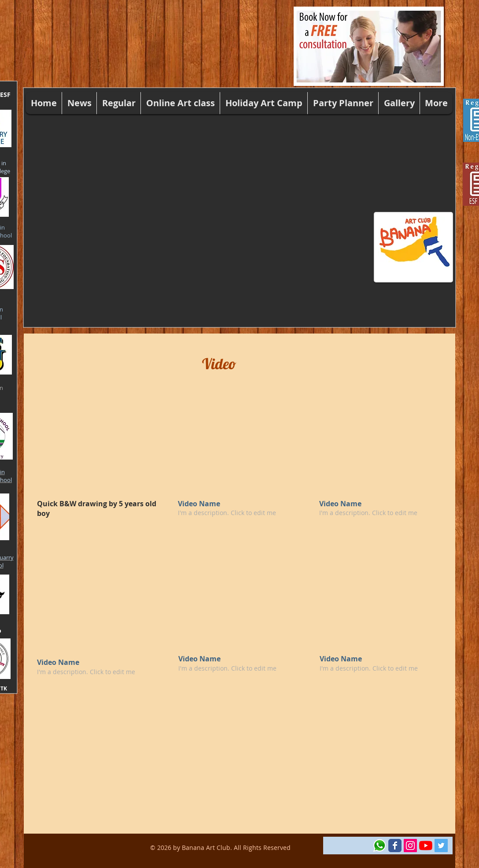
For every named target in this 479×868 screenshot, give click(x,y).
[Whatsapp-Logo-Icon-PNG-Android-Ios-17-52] (380, 846)
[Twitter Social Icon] (441, 846)
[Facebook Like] (348, 846)
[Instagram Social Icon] (410, 846)
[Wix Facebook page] (395, 846)
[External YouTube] (97, 445)
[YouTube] (426, 846)
